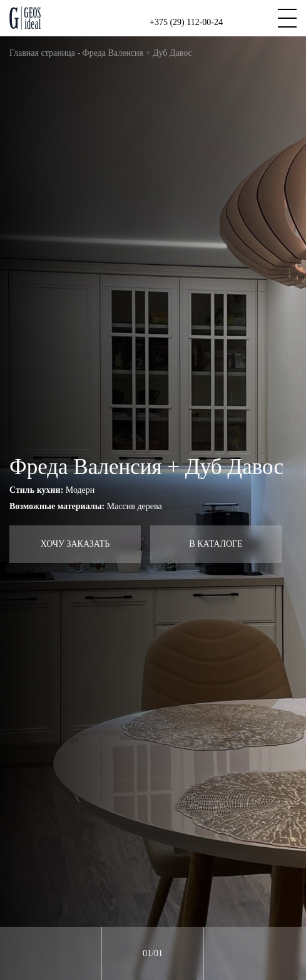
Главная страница (42, 53)
